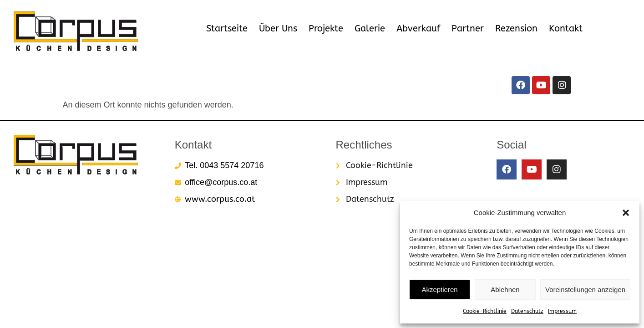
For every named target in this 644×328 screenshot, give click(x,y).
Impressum (562, 311)
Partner (468, 28)
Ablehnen (505, 290)
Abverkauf (418, 28)
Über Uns (278, 28)
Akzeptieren (439, 290)
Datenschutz (527, 311)
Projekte (326, 28)
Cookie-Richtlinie (485, 311)
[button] (626, 213)
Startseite (227, 28)
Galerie (370, 28)
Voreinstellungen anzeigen (585, 290)
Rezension (516, 28)
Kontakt (566, 28)
